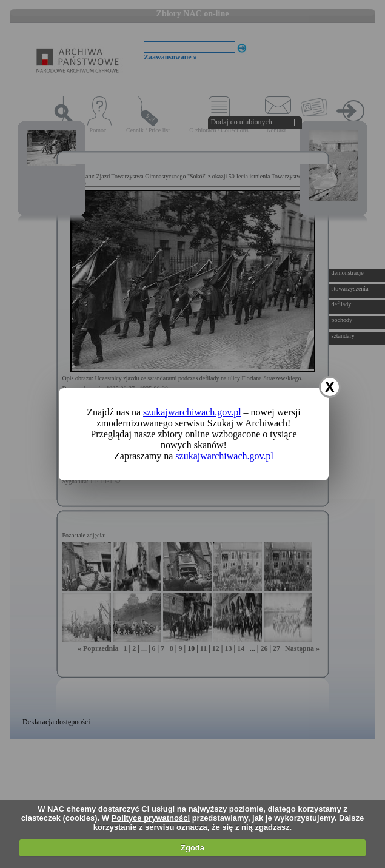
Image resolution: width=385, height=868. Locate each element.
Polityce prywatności (151, 818)
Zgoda (192, 848)
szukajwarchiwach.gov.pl (192, 412)
